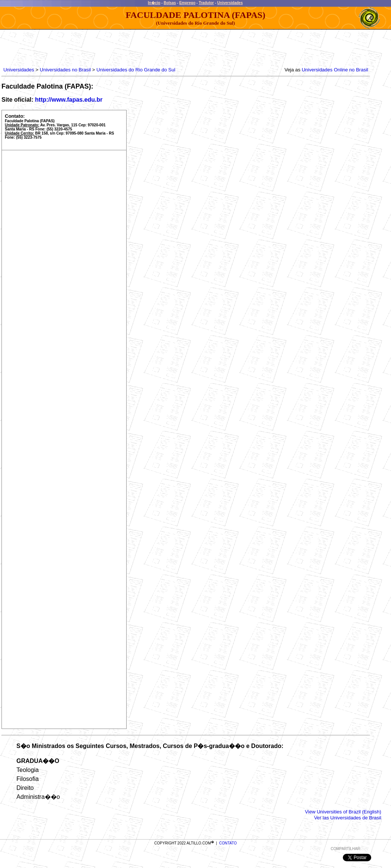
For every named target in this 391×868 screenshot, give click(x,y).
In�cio (154, 3)
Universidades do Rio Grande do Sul (136, 70)
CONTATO (228, 843)
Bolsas (170, 3)
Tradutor (206, 3)
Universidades (230, 3)
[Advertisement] (138, 46)
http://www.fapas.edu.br (69, 100)
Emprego (187, 3)
